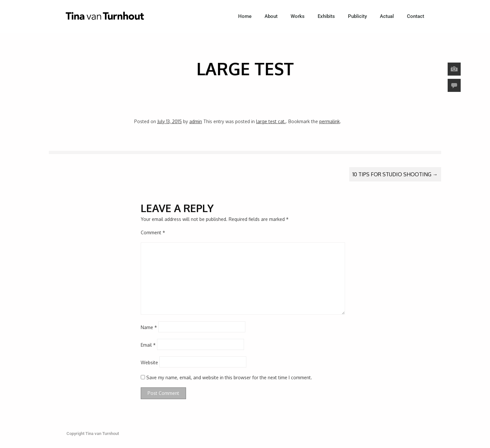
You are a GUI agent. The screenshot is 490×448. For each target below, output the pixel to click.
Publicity (357, 16)
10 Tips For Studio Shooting (395, 174)
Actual (387, 16)
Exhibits (326, 16)
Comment (153, 232)
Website (149, 362)
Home (245, 16)
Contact (416, 16)
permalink (330, 121)
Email (148, 345)
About (271, 16)
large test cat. (271, 121)
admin (196, 121)
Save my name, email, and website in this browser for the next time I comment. (229, 377)
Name (149, 327)
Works (298, 16)
